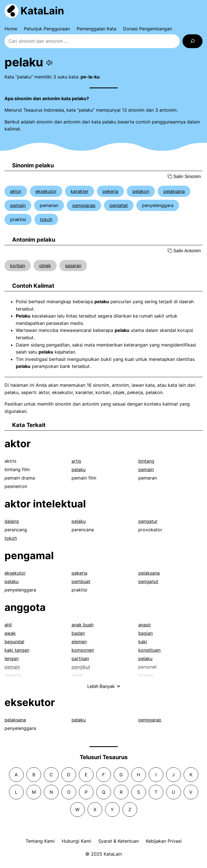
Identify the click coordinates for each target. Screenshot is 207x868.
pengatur (148, 521)
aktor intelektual (45, 504)
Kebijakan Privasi (164, 841)
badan (78, 633)
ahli (8, 625)
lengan (12, 658)
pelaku (79, 469)
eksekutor (46, 191)
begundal (14, 642)
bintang (146, 461)
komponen (83, 650)
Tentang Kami (40, 841)
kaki (143, 642)
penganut (148, 581)
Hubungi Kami (76, 841)
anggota (25, 607)
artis (76, 461)
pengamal (29, 556)
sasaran (73, 266)
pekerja (110, 191)
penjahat (119, 205)
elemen (79, 642)
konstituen (149, 650)
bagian (145, 633)
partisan (80, 658)
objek (45, 266)
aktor (16, 191)
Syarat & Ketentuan (119, 841)
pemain (18, 205)
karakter (80, 191)
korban (18, 266)
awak (10, 633)
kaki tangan (17, 650)
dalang (12, 521)
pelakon (141, 191)
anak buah (83, 625)
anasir (145, 625)
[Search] (192, 41)
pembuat (81, 581)
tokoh (46, 219)
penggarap (84, 205)
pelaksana (174, 191)
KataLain (42, 11)
